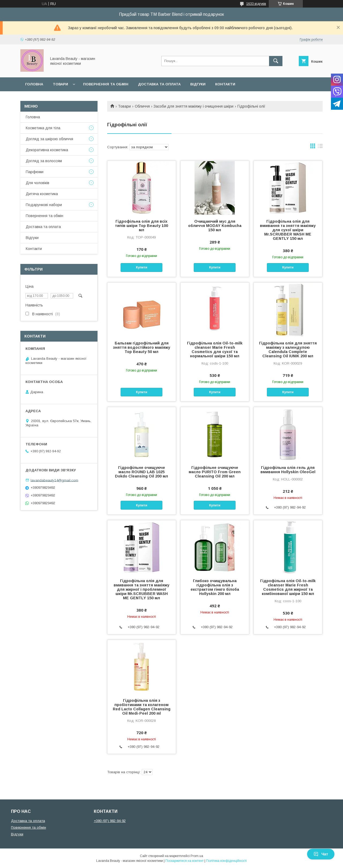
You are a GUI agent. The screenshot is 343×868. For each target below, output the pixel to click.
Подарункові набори (44, 205)
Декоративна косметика (47, 150)
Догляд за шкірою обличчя (49, 139)
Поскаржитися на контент (184, 861)
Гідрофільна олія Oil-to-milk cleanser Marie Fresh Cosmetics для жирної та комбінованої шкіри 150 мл (288, 587)
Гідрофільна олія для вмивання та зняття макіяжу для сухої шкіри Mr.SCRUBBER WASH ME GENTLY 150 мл (288, 230)
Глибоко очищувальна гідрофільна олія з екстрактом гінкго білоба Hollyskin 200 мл (215, 587)
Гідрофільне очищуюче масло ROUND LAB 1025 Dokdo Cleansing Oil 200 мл (141, 472)
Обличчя (142, 106)
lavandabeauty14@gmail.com (54, 480)
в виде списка (320, 147)
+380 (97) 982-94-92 (110, 821)
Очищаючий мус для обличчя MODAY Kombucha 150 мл (215, 226)
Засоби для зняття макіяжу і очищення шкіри (193, 106)
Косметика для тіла (43, 128)
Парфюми (35, 172)
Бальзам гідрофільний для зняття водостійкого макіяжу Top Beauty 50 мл (142, 347)
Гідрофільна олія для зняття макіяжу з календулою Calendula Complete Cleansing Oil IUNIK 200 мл (288, 350)
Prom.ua (197, 856)
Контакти (225, 84)
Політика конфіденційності (226, 861)
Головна (34, 84)
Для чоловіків (38, 183)
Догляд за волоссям (44, 161)
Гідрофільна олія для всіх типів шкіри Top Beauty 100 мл (141, 226)
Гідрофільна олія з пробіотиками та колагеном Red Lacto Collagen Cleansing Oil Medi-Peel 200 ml (142, 707)
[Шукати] (276, 61)
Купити (141, 267)
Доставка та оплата (159, 84)
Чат (321, 854)
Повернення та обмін (106, 84)
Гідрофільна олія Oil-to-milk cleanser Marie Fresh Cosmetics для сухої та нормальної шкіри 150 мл (215, 350)
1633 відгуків (256, 4)
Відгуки (198, 84)
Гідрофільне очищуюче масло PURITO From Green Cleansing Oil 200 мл (215, 472)
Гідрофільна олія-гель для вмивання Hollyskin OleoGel (288, 470)
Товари (60, 84)
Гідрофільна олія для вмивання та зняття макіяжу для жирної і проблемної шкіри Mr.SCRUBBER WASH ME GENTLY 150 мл (141, 589)
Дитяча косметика (42, 194)
